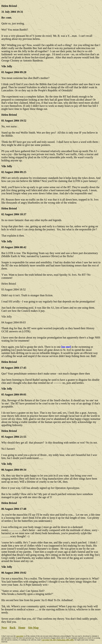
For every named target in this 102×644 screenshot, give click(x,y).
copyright (20, 636)
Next (4, 628)
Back (13, 628)
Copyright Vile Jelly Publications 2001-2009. (58, 640)
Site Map (33, 628)
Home (22, 628)
